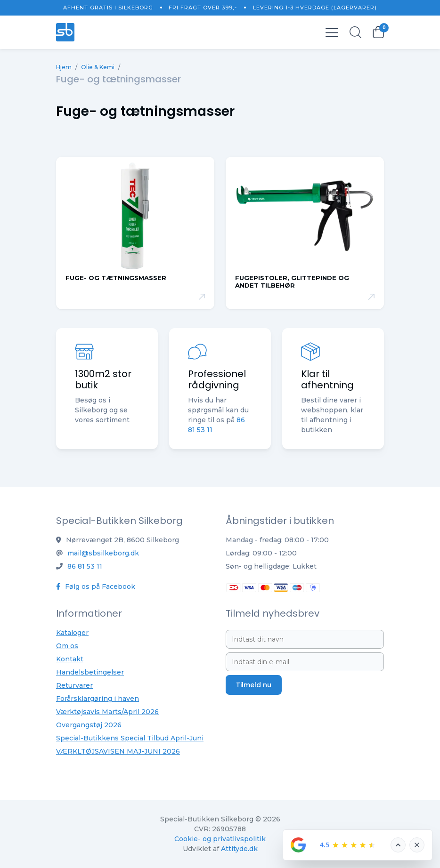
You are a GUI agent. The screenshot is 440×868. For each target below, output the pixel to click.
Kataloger (72, 633)
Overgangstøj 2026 (89, 725)
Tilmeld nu (254, 685)
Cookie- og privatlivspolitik (220, 839)
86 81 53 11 (85, 566)
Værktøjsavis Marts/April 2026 (107, 712)
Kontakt (70, 659)
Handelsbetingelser (90, 672)
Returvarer (74, 685)
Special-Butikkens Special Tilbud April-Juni (130, 738)
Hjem (64, 67)
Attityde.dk (239, 849)
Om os (67, 646)
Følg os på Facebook (96, 587)
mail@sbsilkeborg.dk (103, 553)
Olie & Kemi (98, 67)
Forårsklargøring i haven (98, 699)
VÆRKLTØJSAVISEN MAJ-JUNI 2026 (118, 751)
